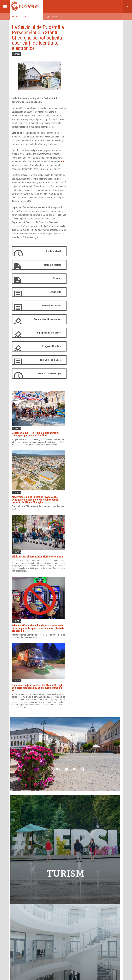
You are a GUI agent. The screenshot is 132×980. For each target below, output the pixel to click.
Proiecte (49, 913)
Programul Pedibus (50, 353)
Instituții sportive (21, 905)
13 (50, 800)
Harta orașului (65, 725)
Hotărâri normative (50, 312)
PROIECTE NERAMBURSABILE (54, 939)
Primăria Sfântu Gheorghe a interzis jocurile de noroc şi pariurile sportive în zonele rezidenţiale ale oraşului (93, 258)
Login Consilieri (83, 924)
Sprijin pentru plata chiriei (46, 339)
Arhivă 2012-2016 (84, 932)
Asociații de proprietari (23, 909)
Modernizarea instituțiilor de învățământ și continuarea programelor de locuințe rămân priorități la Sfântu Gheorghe (92, 130)
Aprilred (46, 962)
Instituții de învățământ (23, 902)
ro (127, 7)
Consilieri (80, 894)
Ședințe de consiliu (84, 917)
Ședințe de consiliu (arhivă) (88, 920)
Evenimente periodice (65, 822)
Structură (49, 898)
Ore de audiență (51, 257)
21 (65, 806)
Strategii (49, 917)
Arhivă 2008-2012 (84, 928)
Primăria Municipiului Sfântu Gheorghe (28, 764)
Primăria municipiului (30, 5)
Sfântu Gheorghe (29, 7)
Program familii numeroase (46, 325)
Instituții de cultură (21, 898)
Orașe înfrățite (19, 917)
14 (65, 800)
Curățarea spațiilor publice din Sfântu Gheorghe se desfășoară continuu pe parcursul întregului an (94, 316)
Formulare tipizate (50, 271)
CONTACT (81, 938)
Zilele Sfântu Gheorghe (47, 380)
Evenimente (53, 298)
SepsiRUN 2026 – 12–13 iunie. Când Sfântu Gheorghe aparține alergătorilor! (92, 67)
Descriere (18, 894)
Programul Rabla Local (48, 366)
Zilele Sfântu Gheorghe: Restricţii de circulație (89, 187)
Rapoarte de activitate (54, 902)
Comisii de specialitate (86, 905)
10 (110, 794)
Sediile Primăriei (52, 909)
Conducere (50, 894)
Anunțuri (55, 285)
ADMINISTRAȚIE (21, 938)
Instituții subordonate (54, 905)
